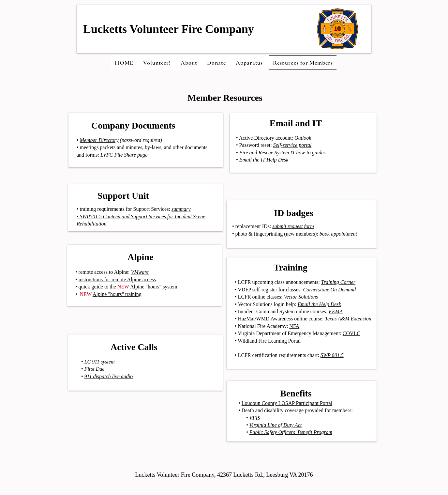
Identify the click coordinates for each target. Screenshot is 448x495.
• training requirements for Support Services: (123, 209)
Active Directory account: (266, 138)
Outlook (303, 138)
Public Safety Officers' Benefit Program (291, 432)
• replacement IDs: (252, 226)
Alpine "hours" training (117, 294)
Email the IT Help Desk (264, 160)
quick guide (91, 287)
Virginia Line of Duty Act (276, 425)
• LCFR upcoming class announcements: (295, 282)
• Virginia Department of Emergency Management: (289, 333)
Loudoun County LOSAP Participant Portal (287, 403)
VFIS (255, 418)
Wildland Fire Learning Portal (269, 341)
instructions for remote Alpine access (117, 279)
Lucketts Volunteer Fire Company (169, 29)
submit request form (293, 226)
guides (318, 153)
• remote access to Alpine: (112, 272)
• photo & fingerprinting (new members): (281, 234)
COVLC (351, 333)
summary (181, 209)
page (142, 155)
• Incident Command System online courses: (289, 311)
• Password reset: (255, 145)
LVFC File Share (119, 155)
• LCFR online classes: (276, 297)
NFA (294, 326)
